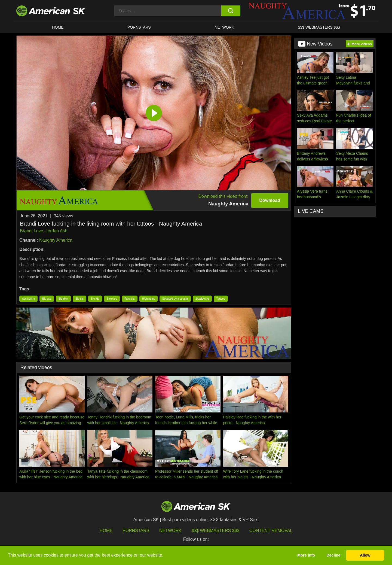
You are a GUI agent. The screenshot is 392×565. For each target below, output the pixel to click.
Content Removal (271, 531)
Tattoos (221, 299)
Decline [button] (333, 555)
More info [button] (306, 555)
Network (225, 27)
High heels (148, 299)
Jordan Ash (56, 231)
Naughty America (56, 240)
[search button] (231, 11)
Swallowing (202, 299)
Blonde (95, 299)
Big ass (47, 299)
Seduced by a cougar (175, 299)
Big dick (63, 299)
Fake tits (130, 299)
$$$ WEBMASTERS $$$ (319, 27)
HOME (58, 27)
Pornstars (136, 531)
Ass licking (28, 299)
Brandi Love (31, 231)
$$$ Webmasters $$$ (215, 531)
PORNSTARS (139, 27)
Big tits (79, 299)
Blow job (112, 299)
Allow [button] (365, 555)
